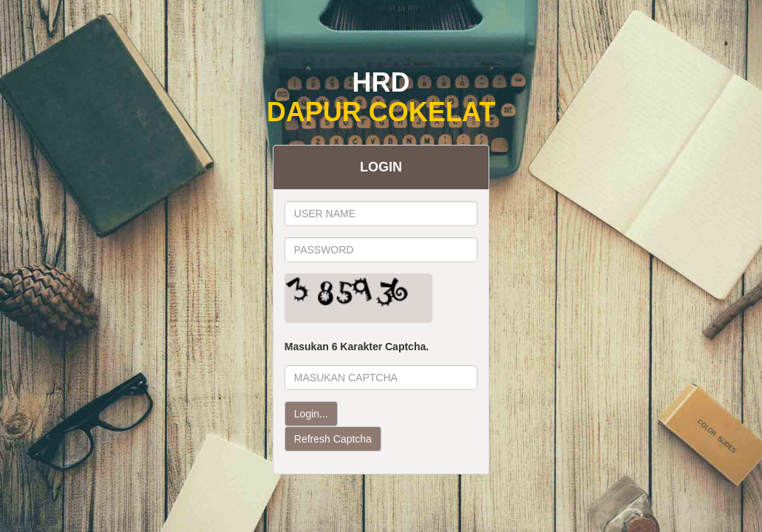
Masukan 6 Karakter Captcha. (357, 347)
